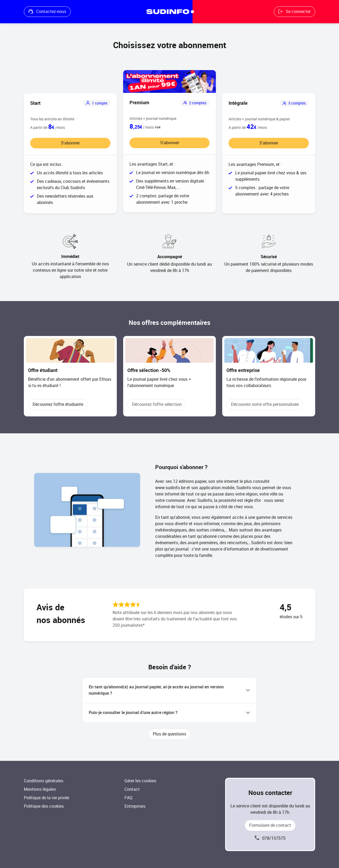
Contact (132, 789)
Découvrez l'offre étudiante (58, 404)
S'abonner (70, 143)
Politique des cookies (44, 806)
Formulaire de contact (270, 825)
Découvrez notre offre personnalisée (265, 404)
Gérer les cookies (140, 781)
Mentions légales (40, 789)
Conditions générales (44, 781)
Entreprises (135, 806)
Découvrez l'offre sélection (157, 404)
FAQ (128, 798)
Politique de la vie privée (46, 798)
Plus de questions (169, 734)
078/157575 (274, 838)
